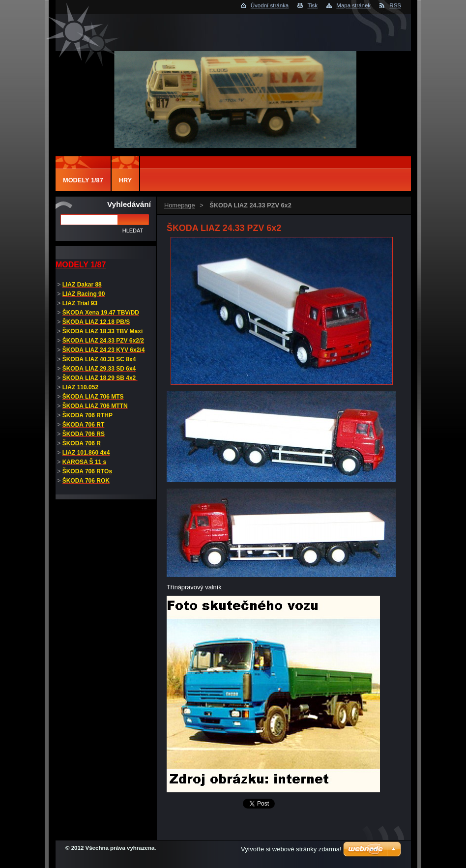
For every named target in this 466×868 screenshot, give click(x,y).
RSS (395, 5)
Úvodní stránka (270, 5)
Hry (126, 180)
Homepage (180, 205)
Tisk (312, 5)
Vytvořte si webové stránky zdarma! (291, 849)
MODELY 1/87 (83, 180)
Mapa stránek (353, 5)
